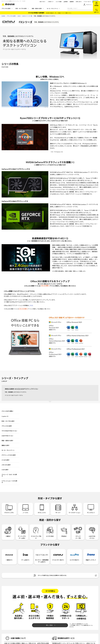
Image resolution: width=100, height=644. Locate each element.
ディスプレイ (91, 509)
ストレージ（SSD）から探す (9, 475)
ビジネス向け (50, 531)
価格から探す (5, 445)
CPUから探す (6, 460)
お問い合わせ (79, 2)
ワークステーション (75, 509)
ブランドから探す (7, 9)
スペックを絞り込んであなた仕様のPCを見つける (65, 575)
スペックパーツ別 (78, 532)
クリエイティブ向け (36, 532)
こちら (31, 305)
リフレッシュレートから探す (9, 482)
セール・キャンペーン (53, 9)
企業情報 (66, 2)
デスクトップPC (9, 509)
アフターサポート (88, 2)
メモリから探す (6, 465)
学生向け (64, 531)
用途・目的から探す (38, 9)
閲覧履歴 (96, 4)
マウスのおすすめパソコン (9, 431)
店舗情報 (72, 2)
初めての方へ (43, 2)
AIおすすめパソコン (7, 436)
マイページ (87, 5)
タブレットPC (42, 509)
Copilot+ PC (5, 416)
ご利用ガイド (51, 2)
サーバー (58, 509)
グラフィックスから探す (9, 455)
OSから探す (5, 470)
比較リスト (96, 11)
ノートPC (25, 509)
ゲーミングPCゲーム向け (22, 532)
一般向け (8, 531)
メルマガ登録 (59, 2)
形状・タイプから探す (22, 9)
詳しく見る (51, 625)
